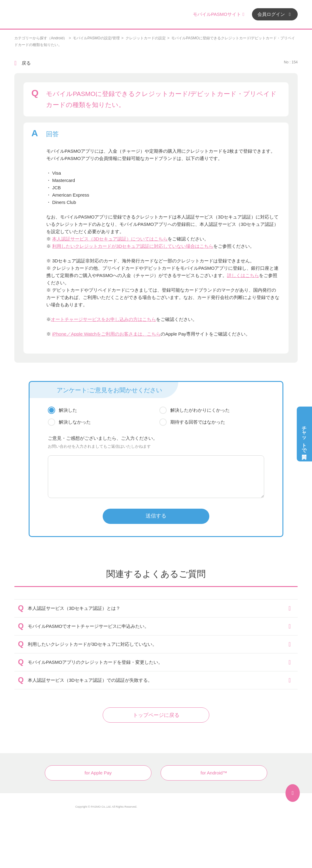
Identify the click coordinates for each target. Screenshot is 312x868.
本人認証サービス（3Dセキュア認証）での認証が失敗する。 (90, 680)
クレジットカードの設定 (146, 38)
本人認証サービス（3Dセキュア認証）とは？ (74, 608)
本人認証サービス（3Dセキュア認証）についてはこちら (110, 239)
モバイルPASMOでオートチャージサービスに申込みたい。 (88, 626)
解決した (68, 410)
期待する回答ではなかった (198, 422)
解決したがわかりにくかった (200, 410)
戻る (26, 63)
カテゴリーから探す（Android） (41, 38)
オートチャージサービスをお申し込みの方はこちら (103, 319)
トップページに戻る (156, 715)
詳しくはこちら (243, 275)
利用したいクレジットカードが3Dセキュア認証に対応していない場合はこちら (133, 246)
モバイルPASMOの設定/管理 (96, 38)
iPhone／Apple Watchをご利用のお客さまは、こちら (106, 334)
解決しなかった (75, 422)
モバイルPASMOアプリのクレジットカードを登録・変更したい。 (95, 662)
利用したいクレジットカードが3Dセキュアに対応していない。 (92, 644)
